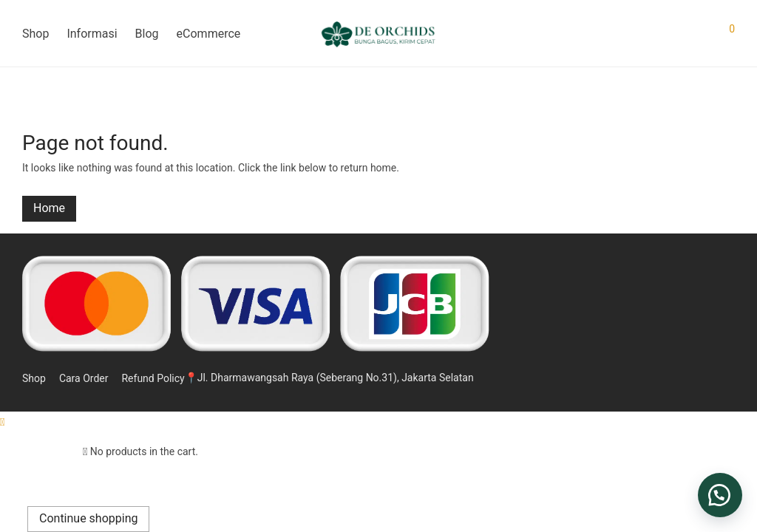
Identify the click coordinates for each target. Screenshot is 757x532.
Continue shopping (88, 518)
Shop (35, 34)
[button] (720, 495)
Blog (147, 34)
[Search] (680, 34)
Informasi (92, 34)
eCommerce (209, 34)
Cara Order (84, 378)
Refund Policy (153, 378)
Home (49, 208)
